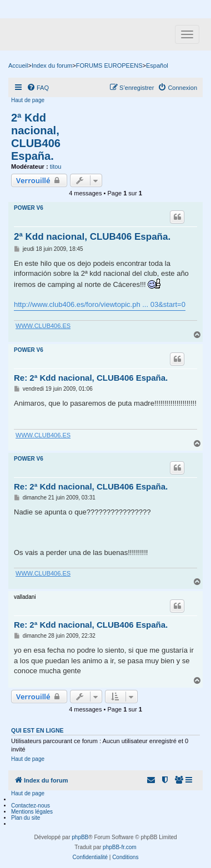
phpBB (80, 837)
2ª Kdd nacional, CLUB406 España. (36, 137)
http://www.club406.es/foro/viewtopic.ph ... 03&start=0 (100, 304)
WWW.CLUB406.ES (43, 326)
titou (56, 166)
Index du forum (52, 65)
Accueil (18, 65)
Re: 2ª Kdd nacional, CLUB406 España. (91, 378)
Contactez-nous (31, 806)
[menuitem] (38, 88)
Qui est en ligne (37, 730)
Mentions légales (32, 812)
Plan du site (26, 818)
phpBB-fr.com (120, 847)
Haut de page (28, 100)
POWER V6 (29, 208)
